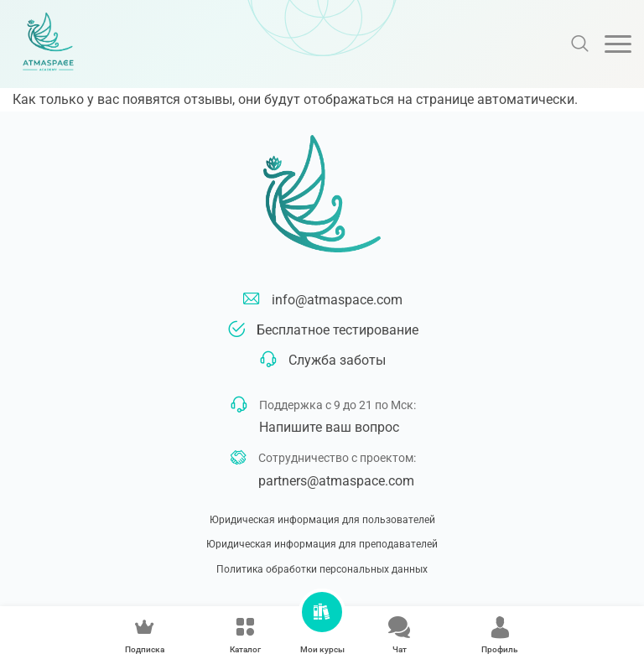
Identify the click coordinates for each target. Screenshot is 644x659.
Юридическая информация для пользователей (322, 520)
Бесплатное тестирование (338, 330)
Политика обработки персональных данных (322, 569)
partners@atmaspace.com (336, 481)
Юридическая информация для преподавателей (322, 544)
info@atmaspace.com (337, 300)
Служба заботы (337, 360)
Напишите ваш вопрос (329, 427)
